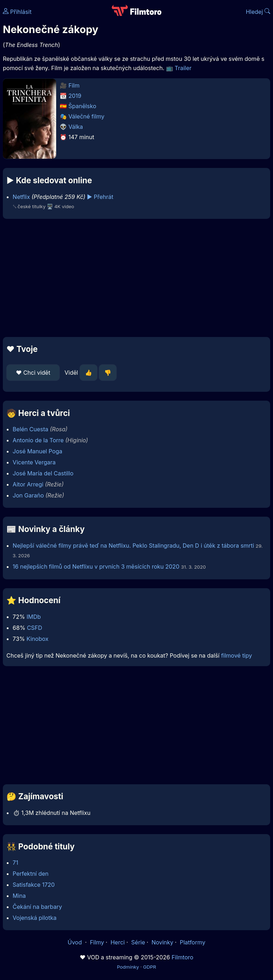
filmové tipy (237, 655)
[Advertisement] (136, 278)
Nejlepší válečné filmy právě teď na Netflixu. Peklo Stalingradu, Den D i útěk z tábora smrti (133, 546)
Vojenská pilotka (35, 918)
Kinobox (37, 639)
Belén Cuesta (31, 429)
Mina (19, 896)
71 (16, 863)
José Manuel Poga (38, 451)
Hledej (258, 12)
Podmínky (128, 967)
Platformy (193, 942)
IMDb (34, 617)
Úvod (75, 942)
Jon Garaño (28, 495)
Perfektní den (31, 874)
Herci (118, 942)
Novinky (162, 942)
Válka (76, 127)
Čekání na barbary (38, 907)
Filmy (97, 942)
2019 (75, 96)
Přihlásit (17, 12)
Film (74, 85)
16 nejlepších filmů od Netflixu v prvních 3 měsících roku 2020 (96, 567)
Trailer (183, 68)
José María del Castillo (43, 473)
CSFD (35, 628)
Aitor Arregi (28, 484)
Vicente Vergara (34, 462)
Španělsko (82, 106)
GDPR (149, 967)
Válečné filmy (87, 116)
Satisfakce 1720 (34, 885)
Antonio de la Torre (38, 440)
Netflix (22, 197)
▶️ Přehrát (100, 197)
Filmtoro (183, 957)
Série (138, 942)
